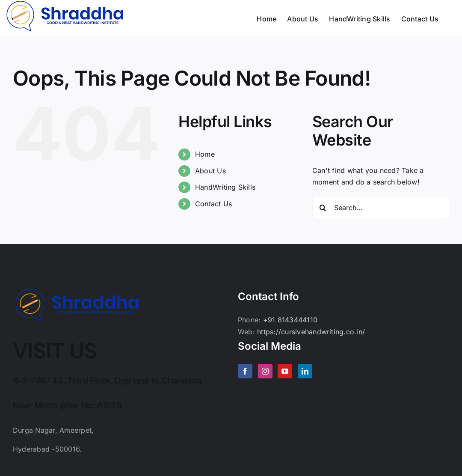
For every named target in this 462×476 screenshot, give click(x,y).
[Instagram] (265, 371)
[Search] (323, 208)
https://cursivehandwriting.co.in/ (311, 332)
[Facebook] (245, 371)
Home (205, 154)
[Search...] (381, 208)
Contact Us (213, 204)
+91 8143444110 (290, 320)
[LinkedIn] (305, 371)
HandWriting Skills (225, 187)
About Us (210, 171)
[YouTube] (285, 371)
